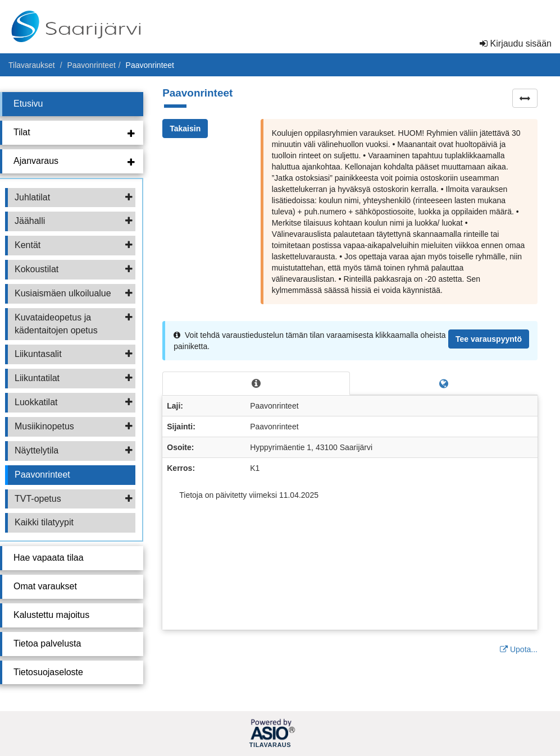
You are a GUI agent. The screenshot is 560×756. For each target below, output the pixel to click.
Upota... (519, 649)
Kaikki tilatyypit (44, 522)
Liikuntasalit (74, 354)
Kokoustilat (74, 269)
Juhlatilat (74, 197)
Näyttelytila (74, 450)
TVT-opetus (74, 499)
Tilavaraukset (32, 65)
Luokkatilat (74, 402)
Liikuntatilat (74, 378)
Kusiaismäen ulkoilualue (74, 293)
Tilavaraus (270, 745)
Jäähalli (74, 221)
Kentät (74, 245)
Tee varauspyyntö (489, 339)
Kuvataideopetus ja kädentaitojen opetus (74, 324)
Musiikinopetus (74, 426)
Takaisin (185, 129)
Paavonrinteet (91, 65)
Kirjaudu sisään (516, 43)
